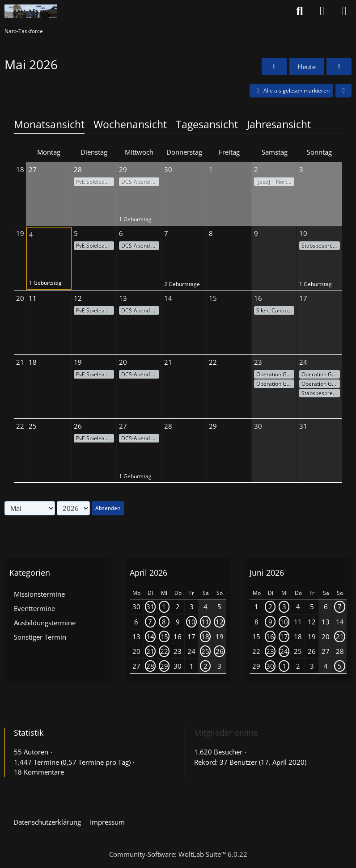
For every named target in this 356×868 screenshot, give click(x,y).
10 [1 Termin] (191, 622)
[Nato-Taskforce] (31, 11)
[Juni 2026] (339, 67)
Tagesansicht (207, 124)
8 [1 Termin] (164, 622)
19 (20, 233)
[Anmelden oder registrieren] (322, 11)
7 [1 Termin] (150, 622)
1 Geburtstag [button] (135, 219)
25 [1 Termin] (205, 651)
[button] (343, 91)
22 (20, 426)
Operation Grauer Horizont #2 (275, 384)
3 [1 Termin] (284, 607)
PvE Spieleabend (95, 182)
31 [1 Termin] (150, 607)
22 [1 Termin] (164, 651)
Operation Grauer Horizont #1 (275, 374)
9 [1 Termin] (270, 622)
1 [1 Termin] (164, 607)
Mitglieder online (226, 733)
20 (20, 298)
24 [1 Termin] (284, 651)
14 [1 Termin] (150, 636)
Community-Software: (178, 854)
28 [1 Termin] (150, 666)
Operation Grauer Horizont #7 (321, 374)
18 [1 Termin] (205, 636)
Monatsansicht (49, 124)
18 (20, 169)
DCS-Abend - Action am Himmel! (140, 182)
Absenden (108, 508)
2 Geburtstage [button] (182, 284)
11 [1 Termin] (205, 622)
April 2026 (148, 573)
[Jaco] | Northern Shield (275, 182)
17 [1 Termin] (284, 636)
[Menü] (344, 11)
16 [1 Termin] (270, 636)
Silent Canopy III (275, 310)
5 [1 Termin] (340, 666)
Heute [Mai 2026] (307, 67)
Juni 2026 (267, 573)
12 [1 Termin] (220, 622)
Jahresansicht (279, 124)
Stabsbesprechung (321, 246)
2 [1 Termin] (206, 666)
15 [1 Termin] (164, 636)
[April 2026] (274, 67)
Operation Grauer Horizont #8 (321, 384)
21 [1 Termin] (150, 651)
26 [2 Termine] (220, 651)
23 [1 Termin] (270, 651)
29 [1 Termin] (164, 666)
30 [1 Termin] (270, 666)
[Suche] (300, 11)
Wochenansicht (130, 124)
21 (20, 362)
